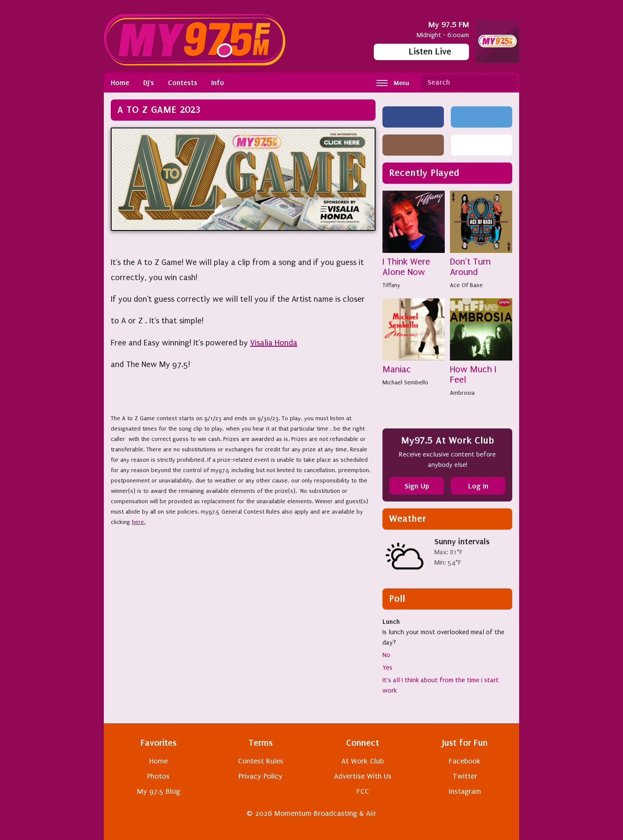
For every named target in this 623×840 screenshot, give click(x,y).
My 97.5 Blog (159, 791)
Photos (158, 776)
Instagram (465, 791)
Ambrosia (462, 393)
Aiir (371, 813)
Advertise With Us (363, 776)
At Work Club (363, 761)
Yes (387, 668)
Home (120, 83)
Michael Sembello (405, 382)
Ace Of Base (466, 285)
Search (507, 83)
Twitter (465, 776)
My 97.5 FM (449, 24)
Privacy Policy (260, 776)
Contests (183, 83)
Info (218, 83)
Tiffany (391, 285)
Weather (408, 519)
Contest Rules (261, 761)
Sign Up (417, 486)
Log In (478, 486)
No (386, 655)
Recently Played (424, 173)
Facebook (465, 761)
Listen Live (422, 52)
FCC (363, 791)
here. (139, 522)
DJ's (149, 83)
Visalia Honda (274, 343)
